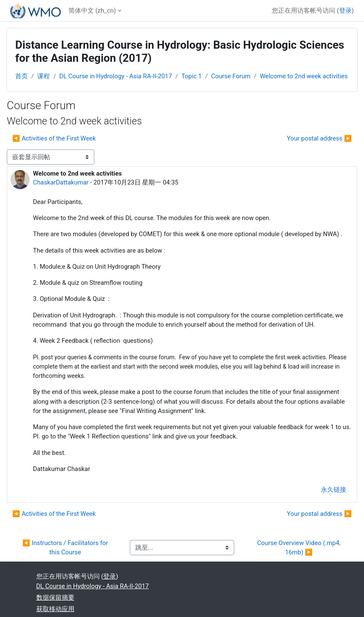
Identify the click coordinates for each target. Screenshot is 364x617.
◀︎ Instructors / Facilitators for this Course (66, 548)
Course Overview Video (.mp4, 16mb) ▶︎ (300, 548)
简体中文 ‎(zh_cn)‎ (92, 11)
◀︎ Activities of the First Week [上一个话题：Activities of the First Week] (54, 138)
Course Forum (231, 76)
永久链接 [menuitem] (334, 490)
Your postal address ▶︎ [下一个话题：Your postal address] (319, 138)
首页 (22, 76)
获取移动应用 (55, 609)
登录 (345, 11)
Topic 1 (192, 76)
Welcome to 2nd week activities (304, 76)
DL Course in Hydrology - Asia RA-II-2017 (116, 76)
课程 (44, 76)
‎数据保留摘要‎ (55, 598)
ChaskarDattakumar (61, 182)
